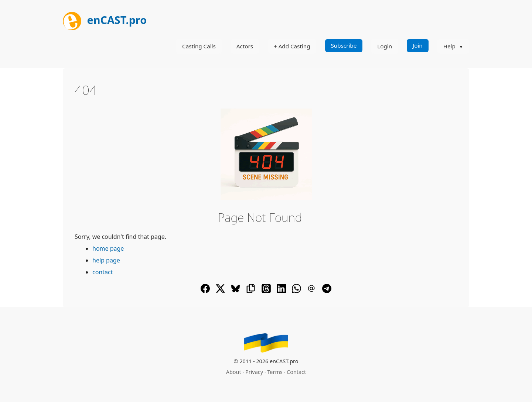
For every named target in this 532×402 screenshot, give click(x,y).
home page (108, 248)
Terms (275, 372)
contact (103, 272)
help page (106, 260)
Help (449, 46)
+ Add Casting (292, 46)
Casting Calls (199, 46)
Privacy (254, 372)
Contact (296, 372)
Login (385, 46)
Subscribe (344, 45)
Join (418, 45)
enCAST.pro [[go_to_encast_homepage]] (105, 20)
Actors (245, 46)
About (234, 372)
